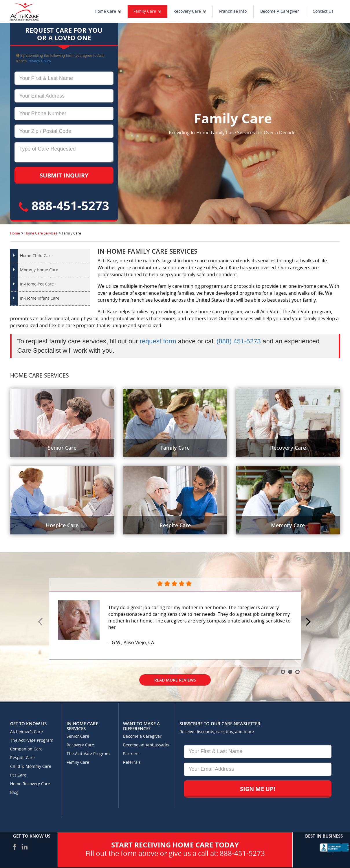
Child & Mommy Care (31, 767)
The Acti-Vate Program (32, 740)
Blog (14, 793)
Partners (131, 754)
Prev (41, 622)
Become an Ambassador (146, 745)
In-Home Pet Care (37, 284)
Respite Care (22, 758)
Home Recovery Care (30, 784)
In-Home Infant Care (40, 298)
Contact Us (323, 11)
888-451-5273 (64, 205)
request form (158, 341)
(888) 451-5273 (239, 341)
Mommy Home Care (39, 270)
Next (309, 622)
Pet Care (18, 775)
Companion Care (26, 749)
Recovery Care (187, 11)
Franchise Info (233, 11)
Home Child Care (36, 256)
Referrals (132, 762)
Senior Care (78, 736)
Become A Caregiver (280, 11)
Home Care (105, 11)
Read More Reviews (175, 680)
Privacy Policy (40, 61)
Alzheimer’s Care (26, 732)
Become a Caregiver (142, 736)
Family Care (145, 11)
